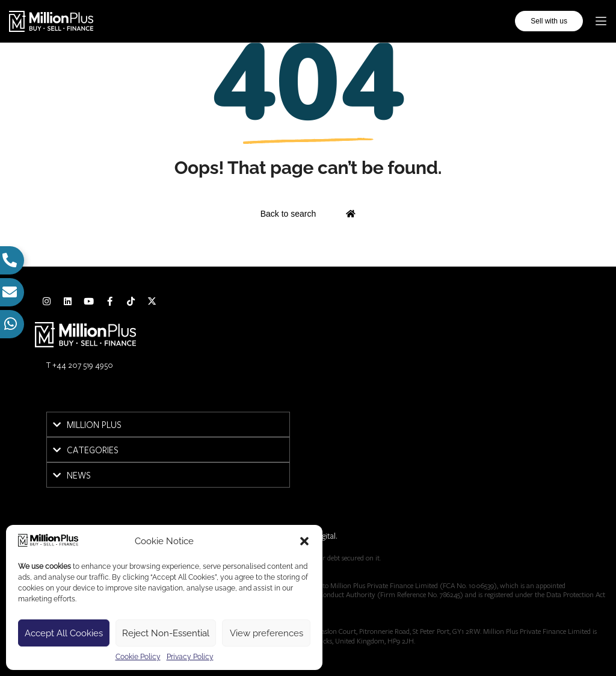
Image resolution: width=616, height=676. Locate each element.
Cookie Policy (138, 657)
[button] (304, 541)
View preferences (266, 633)
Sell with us (549, 21)
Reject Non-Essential (166, 633)
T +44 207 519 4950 (80, 365)
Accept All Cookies (64, 633)
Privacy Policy (190, 657)
